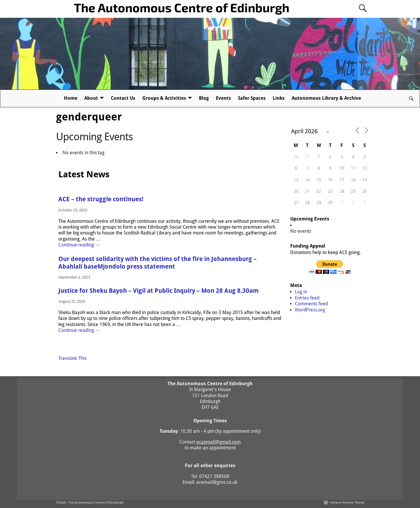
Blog (204, 98)
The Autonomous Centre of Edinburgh (182, 7)
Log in (301, 292)
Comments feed (311, 304)
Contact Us (123, 98)
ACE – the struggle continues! (101, 199)
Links (279, 98)
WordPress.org (310, 310)
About (91, 98)
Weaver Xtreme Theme (347, 503)
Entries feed (307, 298)
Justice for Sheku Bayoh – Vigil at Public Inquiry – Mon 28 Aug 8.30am (159, 291)
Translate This (72, 358)
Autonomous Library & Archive (326, 98)
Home (71, 98)
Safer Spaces (252, 98)
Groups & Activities (164, 98)
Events (223, 98)
